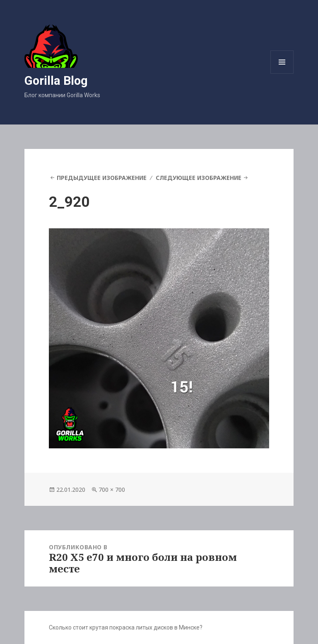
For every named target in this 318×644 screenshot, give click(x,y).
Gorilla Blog (56, 81)
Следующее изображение (199, 178)
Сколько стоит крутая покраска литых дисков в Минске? (126, 627)
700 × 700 (112, 490)
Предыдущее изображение (102, 178)
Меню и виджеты (282, 73)
